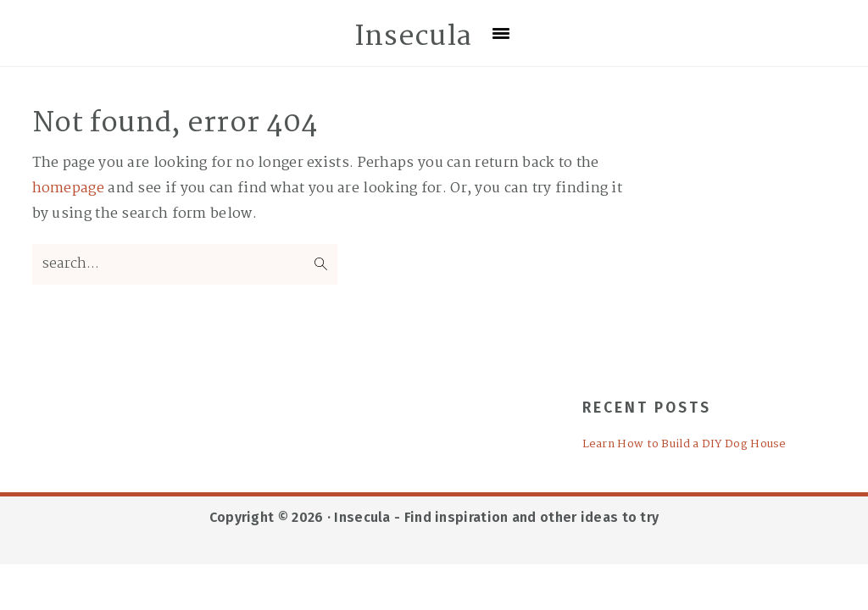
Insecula (413, 37)
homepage (68, 189)
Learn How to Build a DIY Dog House (684, 444)
